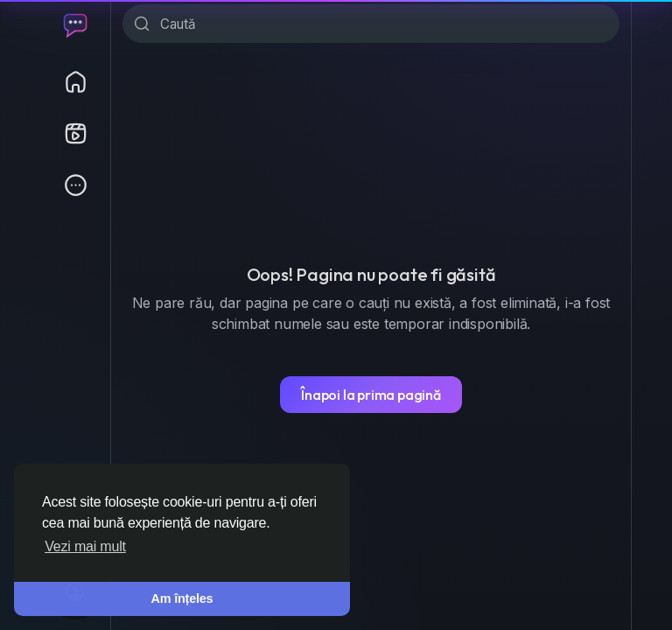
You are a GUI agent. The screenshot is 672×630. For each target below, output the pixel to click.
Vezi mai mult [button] (85, 546)
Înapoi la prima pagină (371, 395)
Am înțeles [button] (182, 598)
